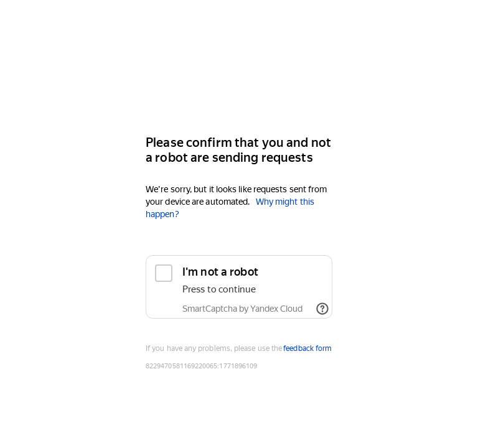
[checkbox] (239, 287)
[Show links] (322, 309)
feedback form (307, 348)
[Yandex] (239, 88)
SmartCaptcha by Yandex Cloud (242, 309)
